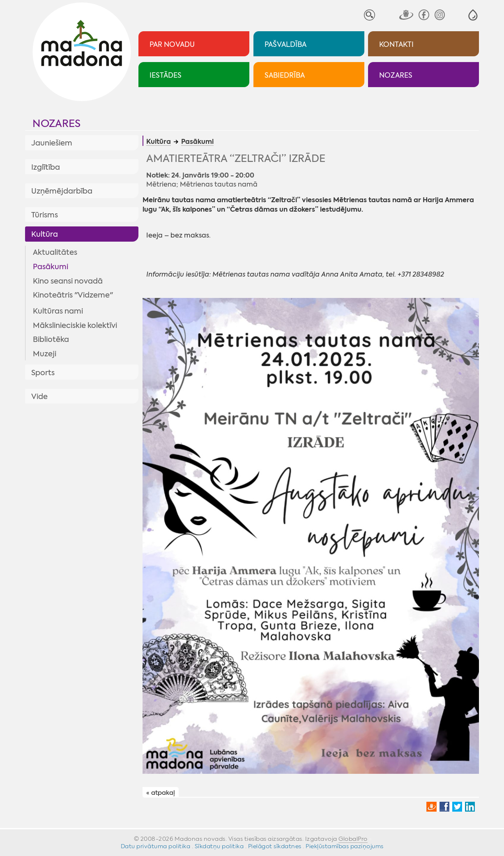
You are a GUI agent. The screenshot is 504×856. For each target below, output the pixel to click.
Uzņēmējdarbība (62, 191)
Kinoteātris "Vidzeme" (73, 295)
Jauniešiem (52, 143)
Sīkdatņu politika (219, 846)
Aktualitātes (55, 252)
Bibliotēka (51, 339)
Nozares (56, 123)
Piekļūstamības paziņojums (345, 846)
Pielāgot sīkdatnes (275, 846)
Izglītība (46, 167)
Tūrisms (45, 215)
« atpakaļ (161, 793)
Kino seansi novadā (68, 281)
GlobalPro (353, 839)
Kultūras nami (58, 311)
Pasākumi (51, 267)
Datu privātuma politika (156, 846)
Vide (39, 397)
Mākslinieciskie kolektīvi (75, 325)
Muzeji (45, 354)
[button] (473, 15)
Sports (43, 373)
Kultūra (45, 234)
